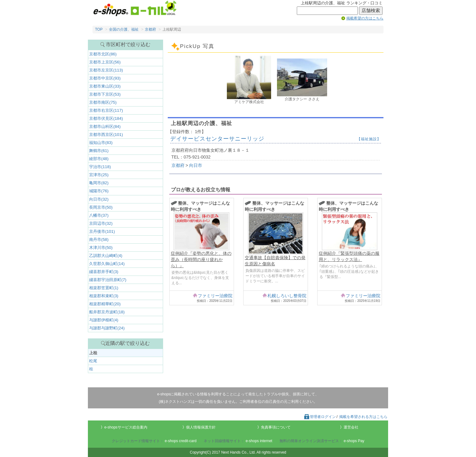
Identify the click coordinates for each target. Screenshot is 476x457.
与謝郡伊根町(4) (104, 320)
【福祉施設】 (369, 139)
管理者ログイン (320, 417)
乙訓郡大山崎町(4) (106, 256)
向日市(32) (99, 199)
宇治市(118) (100, 167)
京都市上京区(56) (105, 62)
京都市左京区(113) (106, 70)
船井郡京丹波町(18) (107, 312)
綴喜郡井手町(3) (104, 272)
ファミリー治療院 (215, 296)
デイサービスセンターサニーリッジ (217, 139)
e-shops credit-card (181, 441)
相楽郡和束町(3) (104, 296)
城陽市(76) (99, 191)
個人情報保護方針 (201, 427)
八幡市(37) (99, 215)
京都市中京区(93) (105, 78)
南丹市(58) (99, 239)
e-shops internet (259, 441)
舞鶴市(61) (99, 151)
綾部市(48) (99, 159)
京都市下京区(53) (105, 94)
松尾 (93, 361)
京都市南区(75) (103, 102)
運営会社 (351, 427)
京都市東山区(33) (105, 86)
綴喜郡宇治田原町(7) (108, 280)
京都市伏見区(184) (106, 118)
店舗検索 (371, 11)
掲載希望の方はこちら (365, 18)
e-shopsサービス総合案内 (126, 427)
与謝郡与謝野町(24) (107, 328)
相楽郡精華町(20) (105, 304)
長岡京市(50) (101, 207)
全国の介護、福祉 (124, 29)
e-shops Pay (354, 441)
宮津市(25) (99, 175)
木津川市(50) (101, 248)
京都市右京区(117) (106, 110)
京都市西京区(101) (106, 135)
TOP (99, 29)
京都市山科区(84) (105, 126)
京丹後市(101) (102, 231)
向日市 (196, 165)
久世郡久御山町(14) (107, 264)
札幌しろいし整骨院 (287, 296)
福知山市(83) (101, 143)
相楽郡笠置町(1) (104, 288)
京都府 (150, 29)
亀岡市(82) (99, 183)
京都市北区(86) (103, 54)
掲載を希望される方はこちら (363, 417)
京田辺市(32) (101, 223)
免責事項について (276, 427)
